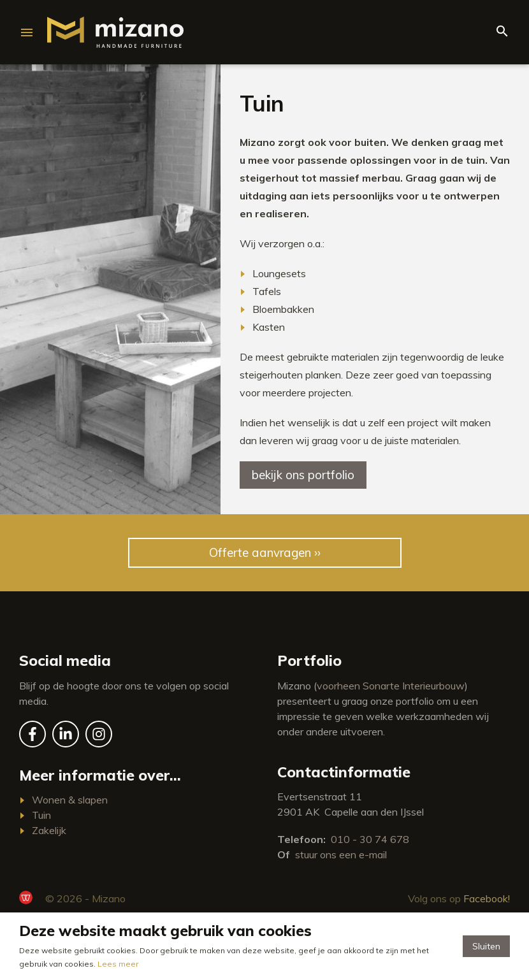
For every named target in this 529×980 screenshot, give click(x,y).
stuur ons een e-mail (341, 854)
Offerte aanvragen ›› (265, 552)
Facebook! (487, 898)
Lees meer (118, 964)
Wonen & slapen (70, 800)
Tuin (41, 815)
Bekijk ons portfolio (303, 475)
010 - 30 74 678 (370, 839)
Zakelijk (49, 830)
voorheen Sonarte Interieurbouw (391, 686)
